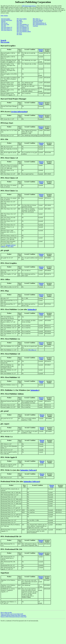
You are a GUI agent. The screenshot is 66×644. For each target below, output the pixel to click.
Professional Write (38, 22)
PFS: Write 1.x (37, 19)
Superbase (35, 26)
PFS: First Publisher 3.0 (23, 29)
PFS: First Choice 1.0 (7, 27)
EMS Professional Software (29, 6)
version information (19, 112)
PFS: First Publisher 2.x (23, 27)
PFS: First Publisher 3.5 (23, 30)
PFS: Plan (19, 23)
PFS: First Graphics (22, 19)
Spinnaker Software (28, 470)
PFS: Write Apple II (38, 20)
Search (3, 40)
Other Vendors (4, 16)
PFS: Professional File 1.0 (39, 23)
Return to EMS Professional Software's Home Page (14, 617)
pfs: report (19, 34)
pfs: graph (19, 20)
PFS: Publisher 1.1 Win (23, 26)
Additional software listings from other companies (13, 615)
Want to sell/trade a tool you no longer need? (12, 614)
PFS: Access (4, 23)
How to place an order (6, 612)
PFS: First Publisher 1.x (23, 24)
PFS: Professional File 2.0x (40, 24)
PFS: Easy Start (5, 24)
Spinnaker (32, 309)
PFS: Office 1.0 (32, 350)
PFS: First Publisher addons (24, 31)
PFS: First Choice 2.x (7, 29)
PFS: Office (20, 22)
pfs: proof (19, 33)
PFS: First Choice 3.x (7, 30)
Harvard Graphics (6, 19)
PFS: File (4, 26)
